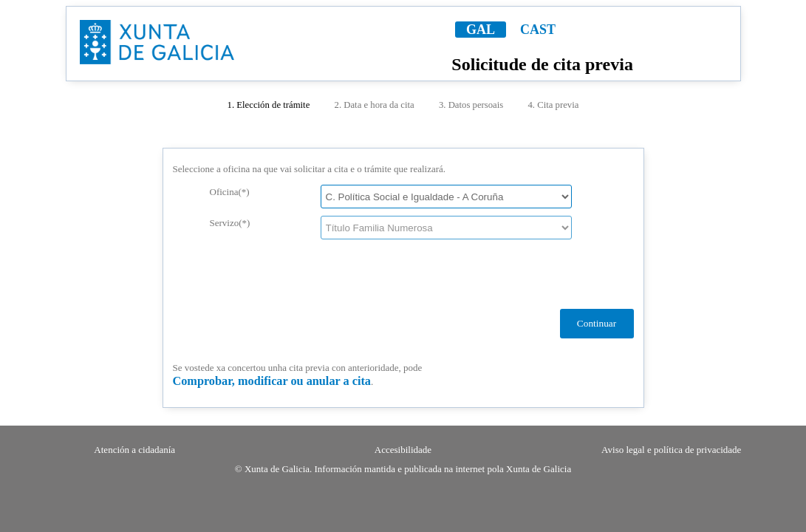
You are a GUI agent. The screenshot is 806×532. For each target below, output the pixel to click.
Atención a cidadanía (134, 450)
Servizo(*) (230, 223)
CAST (538, 30)
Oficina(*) (230, 192)
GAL (481, 30)
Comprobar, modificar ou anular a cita (272, 381)
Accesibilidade (403, 450)
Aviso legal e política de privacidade (671, 450)
